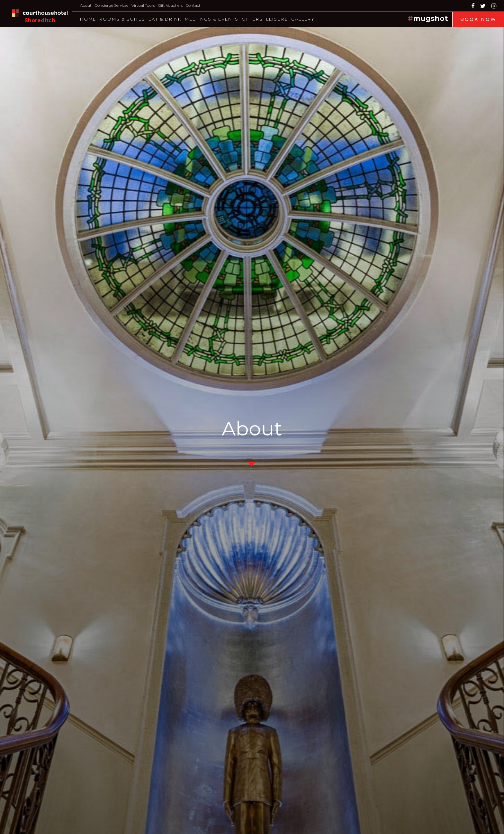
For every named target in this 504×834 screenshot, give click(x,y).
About (86, 5)
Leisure (277, 19)
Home (88, 19)
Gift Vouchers (170, 5)
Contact (193, 5)
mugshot (431, 18)
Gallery (303, 19)
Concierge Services (112, 5)
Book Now (478, 19)
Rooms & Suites (122, 19)
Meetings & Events (212, 19)
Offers (252, 19)
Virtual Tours (143, 5)
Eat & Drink (165, 19)
